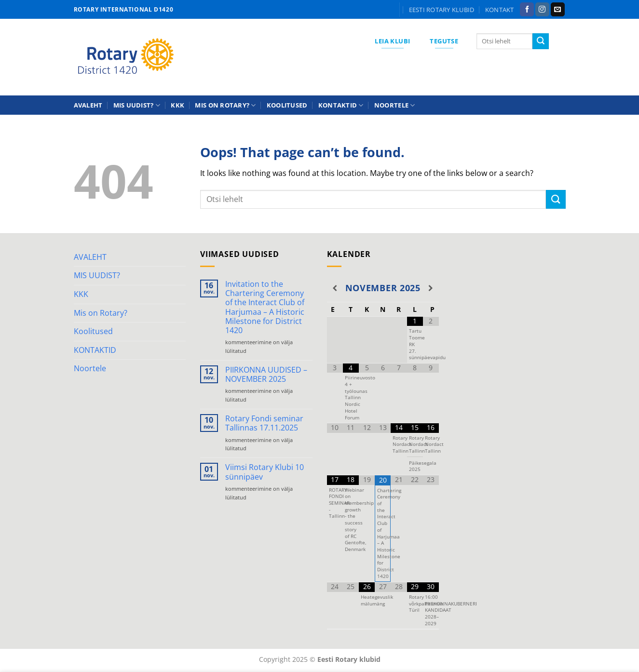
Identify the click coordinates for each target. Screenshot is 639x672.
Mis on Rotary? (225, 105)
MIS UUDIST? (137, 105)
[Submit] (541, 41)
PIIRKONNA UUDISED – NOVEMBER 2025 (266, 375)
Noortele (395, 105)
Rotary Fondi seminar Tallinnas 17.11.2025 (264, 423)
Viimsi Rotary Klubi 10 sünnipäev (265, 472)
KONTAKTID (341, 105)
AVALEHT (88, 105)
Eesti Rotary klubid (442, 10)
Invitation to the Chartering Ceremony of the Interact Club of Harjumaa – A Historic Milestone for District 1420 (265, 307)
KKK (177, 105)
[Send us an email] (558, 10)
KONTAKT (500, 10)
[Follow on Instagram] (542, 10)
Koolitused (287, 105)
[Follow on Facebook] (527, 10)
